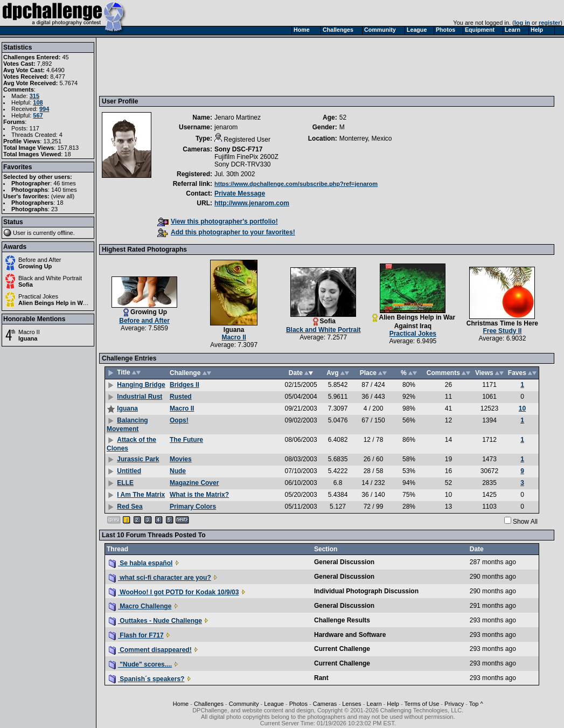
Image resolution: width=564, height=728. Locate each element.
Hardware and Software (350, 635)
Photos (298, 704)
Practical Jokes (38, 296)
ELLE (125, 483)
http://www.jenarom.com (252, 203)
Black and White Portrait (50, 278)
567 (38, 115)
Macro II (29, 332)
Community (244, 704)
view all (63, 196)
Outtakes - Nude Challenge (155, 621)
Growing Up (35, 266)
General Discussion (344, 562)
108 (38, 102)
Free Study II (502, 331)
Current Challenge (342, 649)
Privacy (454, 704)
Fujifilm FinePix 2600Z (246, 157)
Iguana (28, 338)
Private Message (240, 193)
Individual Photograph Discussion (366, 591)
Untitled (129, 471)
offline (65, 233)
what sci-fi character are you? (160, 578)
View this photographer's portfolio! (218, 221)
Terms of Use (422, 704)
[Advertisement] (298, 66)
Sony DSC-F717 (238, 149)
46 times (65, 183)
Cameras (325, 704)
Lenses (351, 704)
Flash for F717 (136, 635)
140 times (64, 190)
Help (393, 704)
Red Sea (130, 507)
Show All (525, 522)
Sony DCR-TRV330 (242, 164)
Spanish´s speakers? (147, 679)
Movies (181, 459)
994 (44, 109)
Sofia (26, 285)
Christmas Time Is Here (502, 323)
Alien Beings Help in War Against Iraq (71, 303)
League (274, 704)
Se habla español (141, 563)
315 (34, 96)
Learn (374, 704)
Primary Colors (193, 507)
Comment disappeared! (150, 650)
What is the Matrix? (199, 495)
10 (522, 408)
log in (522, 23)
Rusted (181, 397)
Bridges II (184, 385)
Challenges (209, 704)
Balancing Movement (127, 425)
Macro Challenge (140, 606)
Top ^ (476, 704)
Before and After (40, 260)
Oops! (179, 420)
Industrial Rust (140, 397)
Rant (321, 678)
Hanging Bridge (141, 385)
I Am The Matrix (141, 495)
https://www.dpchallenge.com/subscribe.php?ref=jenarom (296, 184)
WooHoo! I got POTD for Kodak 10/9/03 (174, 592)
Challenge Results (342, 620)
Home (181, 704)
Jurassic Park (138, 459)
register (549, 23)
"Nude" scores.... (140, 664)
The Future (186, 440)
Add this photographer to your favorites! (226, 232)
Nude (178, 471)
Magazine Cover (194, 483)
